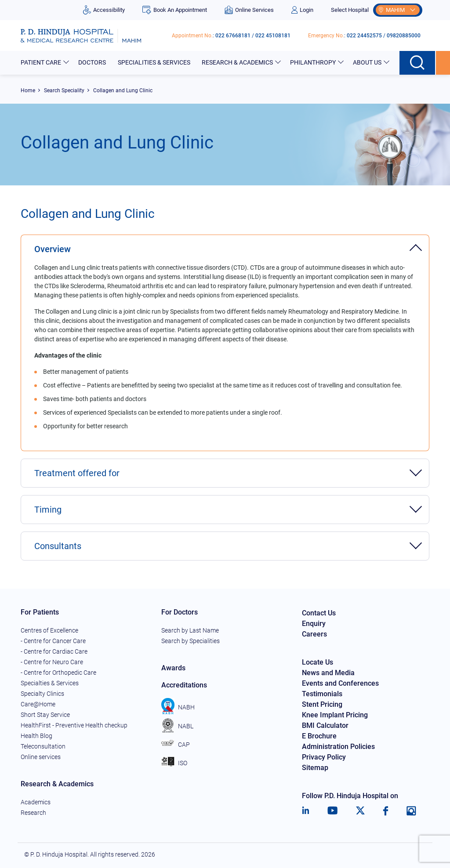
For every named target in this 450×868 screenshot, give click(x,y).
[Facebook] (386, 811)
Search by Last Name (190, 630)
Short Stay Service (45, 715)
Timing (48, 510)
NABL (177, 726)
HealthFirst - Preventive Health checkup (74, 725)
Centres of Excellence (49, 630)
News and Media (328, 673)
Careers (314, 634)
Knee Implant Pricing (335, 715)
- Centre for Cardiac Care (54, 651)
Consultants (58, 546)
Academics (36, 802)
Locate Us (318, 662)
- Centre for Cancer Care (53, 641)
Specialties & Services (50, 683)
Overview (53, 249)
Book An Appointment (174, 10)
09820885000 (404, 36)
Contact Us (319, 613)
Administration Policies (338, 747)
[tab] (225, 244)
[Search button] (418, 63)
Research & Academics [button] (238, 62)
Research (33, 813)
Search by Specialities (191, 641)
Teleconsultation (43, 746)
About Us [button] (368, 62)
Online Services (249, 10)
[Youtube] (332, 811)
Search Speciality (64, 90)
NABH (178, 707)
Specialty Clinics (42, 694)
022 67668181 (233, 36)
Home (28, 90)
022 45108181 (273, 36)
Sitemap (315, 768)
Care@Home (38, 704)
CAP (176, 745)
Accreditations (184, 685)
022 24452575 (364, 36)
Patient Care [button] (42, 62)
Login (302, 10)
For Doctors (180, 612)
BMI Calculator (325, 725)
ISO (174, 763)
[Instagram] (411, 811)
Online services (41, 757)
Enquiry (314, 624)
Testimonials (322, 694)
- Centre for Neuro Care (52, 662)
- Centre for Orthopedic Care (58, 673)
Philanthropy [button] (314, 62)
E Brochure (319, 736)
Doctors (93, 62)
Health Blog (36, 736)
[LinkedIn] (306, 811)
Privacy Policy (324, 757)
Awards (173, 668)
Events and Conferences (340, 683)
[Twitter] (360, 811)
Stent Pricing (322, 704)
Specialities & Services (155, 62)
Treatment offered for (77, 473)
